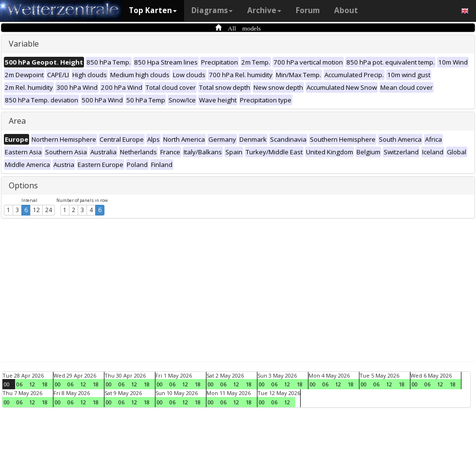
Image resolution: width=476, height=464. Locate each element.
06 (19, 384)
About (346, 10)
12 (36, 210)
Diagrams (212, 10)
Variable (24, 44)
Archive (264, 10)
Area (17, 121)
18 (45, 384)
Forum (308, 10)
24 (49, 210)
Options (23, 185)
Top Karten (153, 10)
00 (7, 384)
